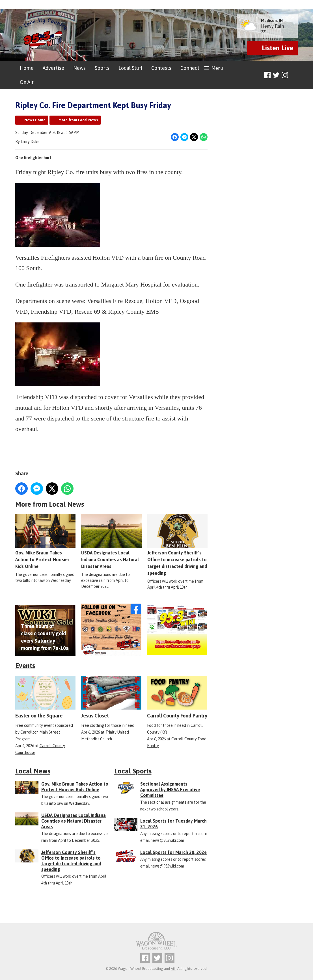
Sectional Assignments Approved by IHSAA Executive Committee (170, 790)
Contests (161, 68)
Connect (190, 68)
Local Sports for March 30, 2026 (173, 852)
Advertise (53, 68)
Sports (102, 68)
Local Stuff (130, 68)
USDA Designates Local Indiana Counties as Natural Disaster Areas (111, 542)
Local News (33, 771)
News (79, 68)
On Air (27, 82)
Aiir (173, 969)
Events (25, 666)
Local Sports (133, 771)
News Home (35, 120)
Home (27, 68)
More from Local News (78, 120)
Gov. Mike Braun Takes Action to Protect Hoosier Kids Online (45, 542)
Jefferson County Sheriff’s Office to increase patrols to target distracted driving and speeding (177, 545)
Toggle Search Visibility (294, 75)
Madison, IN (272, 21)
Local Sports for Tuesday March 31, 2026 (173, 824)
